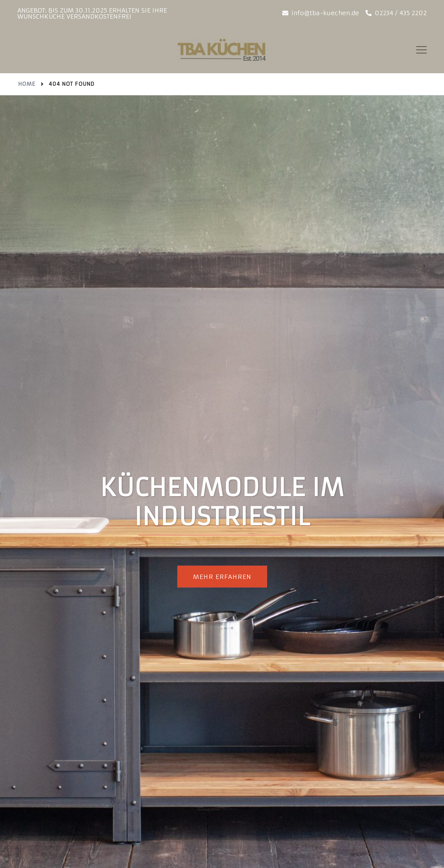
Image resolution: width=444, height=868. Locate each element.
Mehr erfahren (222, 577)
